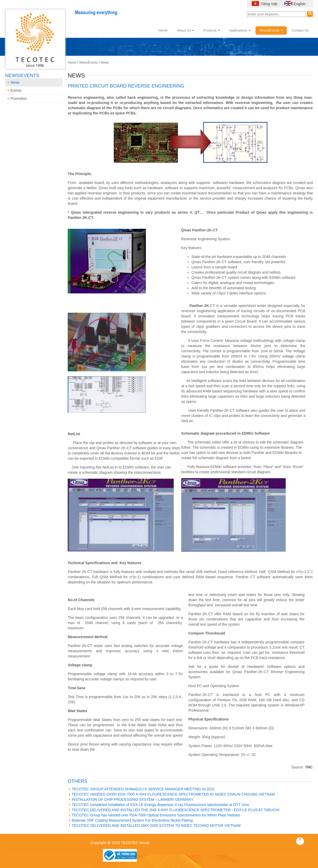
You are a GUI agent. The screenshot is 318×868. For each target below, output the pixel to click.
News (105, 63)
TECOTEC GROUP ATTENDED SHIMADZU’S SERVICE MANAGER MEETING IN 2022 (142, 789)
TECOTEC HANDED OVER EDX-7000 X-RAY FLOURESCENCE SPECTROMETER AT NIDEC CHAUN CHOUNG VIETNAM (172, 794)
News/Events (271, 30)
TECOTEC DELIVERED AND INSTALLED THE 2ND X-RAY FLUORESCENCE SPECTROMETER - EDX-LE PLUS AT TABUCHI (174, 810)
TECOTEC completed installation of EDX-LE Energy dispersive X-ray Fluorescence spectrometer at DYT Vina (159, 805)
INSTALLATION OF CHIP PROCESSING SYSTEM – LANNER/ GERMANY (131, 799)
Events (15, 90)
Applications (240, 30)
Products (212, 30)
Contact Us (300, 30)
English (300, 4)
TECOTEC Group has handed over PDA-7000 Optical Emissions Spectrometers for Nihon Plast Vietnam (155, 815)
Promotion (17, 99)
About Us (185, 30)
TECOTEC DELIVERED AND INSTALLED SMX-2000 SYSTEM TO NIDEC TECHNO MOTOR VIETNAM (155, 826)
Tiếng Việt (269, 4)
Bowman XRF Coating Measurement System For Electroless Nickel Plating (131, 820)
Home (163, 30)
